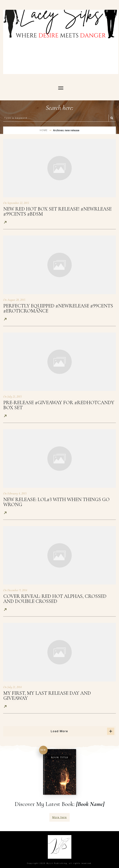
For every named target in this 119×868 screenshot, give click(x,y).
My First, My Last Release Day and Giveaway (47, 696)
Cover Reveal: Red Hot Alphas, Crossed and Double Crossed (55, 599)
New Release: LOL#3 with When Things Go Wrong (56, 502)
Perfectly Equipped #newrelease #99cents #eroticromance (58, 308)
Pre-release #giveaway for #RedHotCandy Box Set (59, 405)
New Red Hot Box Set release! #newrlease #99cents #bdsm (57, 211)
